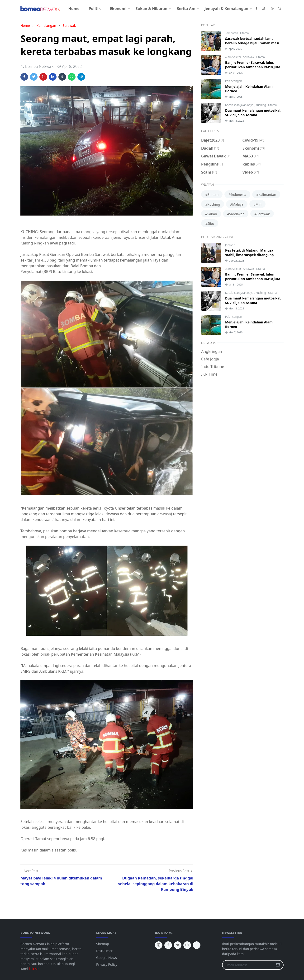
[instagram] (263, 9)
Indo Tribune (213, 367)
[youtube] (187, 945)
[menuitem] (74, 9)
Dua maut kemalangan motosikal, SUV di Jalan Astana (253, 113)
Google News (107, 958)
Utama (244, 33)
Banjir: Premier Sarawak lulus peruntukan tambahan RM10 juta (253, 65)
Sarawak (249, 57)
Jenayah (230, 245)
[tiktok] (197, 945)
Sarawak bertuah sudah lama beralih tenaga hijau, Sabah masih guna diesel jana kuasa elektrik (253, 43)
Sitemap (103, 944)
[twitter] (178, 945)
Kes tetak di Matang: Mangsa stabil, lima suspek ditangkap (249, 253)
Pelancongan (234, 81)
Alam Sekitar (234, 57)
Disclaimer (104, 951)
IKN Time (209, 374)
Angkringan (212, 351)
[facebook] (256, 9)
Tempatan (232, 33)
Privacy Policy (107, 964)
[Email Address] (248, 965)
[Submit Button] (278, 965)
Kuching (261, 105)
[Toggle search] (280, 9)
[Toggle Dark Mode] (272, 8)
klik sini (35, 969)
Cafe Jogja (210, 359)
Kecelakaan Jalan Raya (240, 105)
